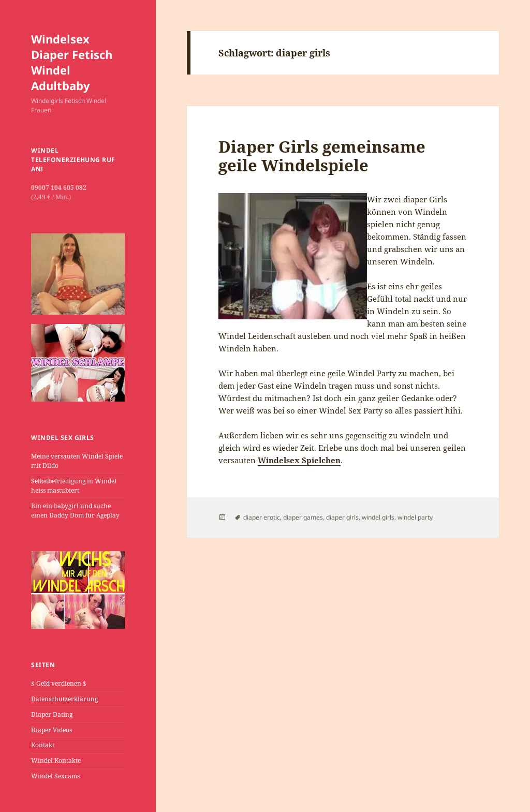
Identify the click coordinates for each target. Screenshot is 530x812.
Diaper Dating (52, 714)
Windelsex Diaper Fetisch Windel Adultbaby (72, 62)
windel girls (378, 517)
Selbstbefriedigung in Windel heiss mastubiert (74, 486)
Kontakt (43, 745)
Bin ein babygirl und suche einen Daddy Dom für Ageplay (75, 511)
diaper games (303, 517)
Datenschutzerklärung (64, 699)
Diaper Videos (51, 730)
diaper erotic (262, 517)
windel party (415, 517)
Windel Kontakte (56, 761)
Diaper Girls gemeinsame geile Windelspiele (322, 156)
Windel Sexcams (55, 776)
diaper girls (342, 517)
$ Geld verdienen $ (59, 683)
